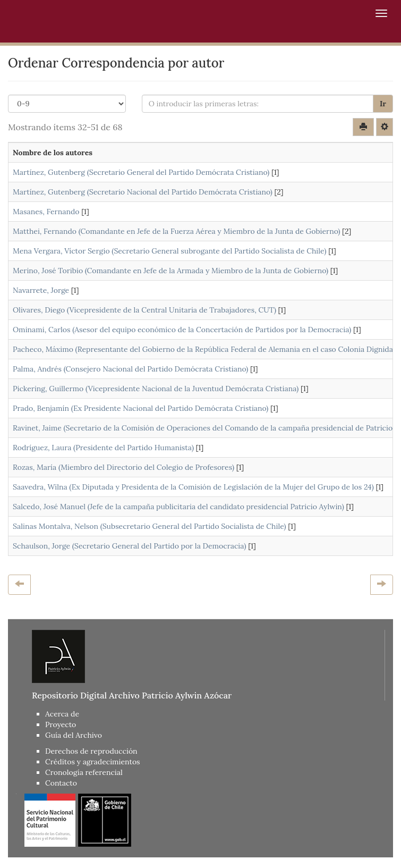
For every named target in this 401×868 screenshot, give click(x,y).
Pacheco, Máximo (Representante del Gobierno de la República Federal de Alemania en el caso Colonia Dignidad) (206, 349)
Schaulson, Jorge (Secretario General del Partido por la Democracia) (129, 546)
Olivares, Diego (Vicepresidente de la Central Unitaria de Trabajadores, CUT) (144, 310)
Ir (383, 104)
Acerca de (62, 714)
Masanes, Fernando (46, 212)
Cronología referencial (84, 772)
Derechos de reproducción (91, 751)
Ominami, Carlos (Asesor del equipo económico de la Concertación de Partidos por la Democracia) (182, 330)
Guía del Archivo (74, 735)
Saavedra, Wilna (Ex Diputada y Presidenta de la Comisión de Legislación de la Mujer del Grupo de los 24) (193, 487)
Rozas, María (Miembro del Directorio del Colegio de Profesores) (123, 467)
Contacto (61, 783)
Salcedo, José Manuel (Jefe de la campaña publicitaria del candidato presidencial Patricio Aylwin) (178, 507)
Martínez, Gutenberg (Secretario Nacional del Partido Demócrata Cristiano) (143, 192)
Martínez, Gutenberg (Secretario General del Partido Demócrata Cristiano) (141, 172)
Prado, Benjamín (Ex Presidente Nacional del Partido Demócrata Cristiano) (140, 408)
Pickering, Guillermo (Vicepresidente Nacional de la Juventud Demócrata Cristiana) (156, 389)
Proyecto (61, 724)
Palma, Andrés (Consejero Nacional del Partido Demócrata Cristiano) (130, 369)
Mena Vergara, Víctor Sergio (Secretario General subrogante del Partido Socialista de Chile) (170, 251)
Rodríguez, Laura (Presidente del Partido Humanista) (103, 448)
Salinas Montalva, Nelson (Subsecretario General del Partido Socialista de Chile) (150, 526)
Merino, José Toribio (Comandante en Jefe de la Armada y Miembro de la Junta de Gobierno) (170, 271)
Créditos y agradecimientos (93, 762)
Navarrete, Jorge (41, 290)
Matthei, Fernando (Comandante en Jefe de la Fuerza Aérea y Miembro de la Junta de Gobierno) (176, 231)
